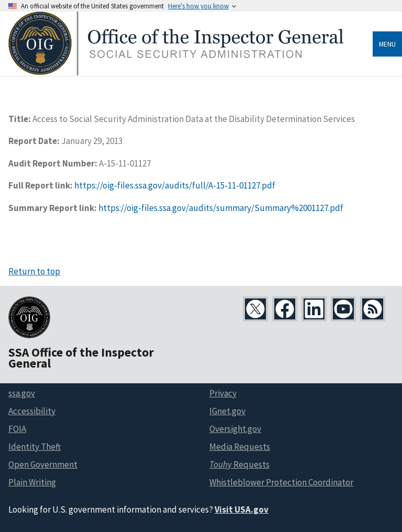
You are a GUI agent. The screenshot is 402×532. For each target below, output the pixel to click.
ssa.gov (22, 393)
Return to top (34, 271)
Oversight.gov (235, 429)
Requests (239, 464)
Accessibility (32, 411)
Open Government (43, 464)
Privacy (223, 393)
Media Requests (240, 447)
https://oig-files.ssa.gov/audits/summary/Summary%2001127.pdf (221, 208)
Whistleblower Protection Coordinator (281, 482)
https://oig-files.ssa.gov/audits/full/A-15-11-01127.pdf (175, 185)
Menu (387, 44)
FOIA (17, 429)
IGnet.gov (227, 411)
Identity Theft (35, 447)
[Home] (176, 73)
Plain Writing (32, 482)
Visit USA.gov (242, 509)
